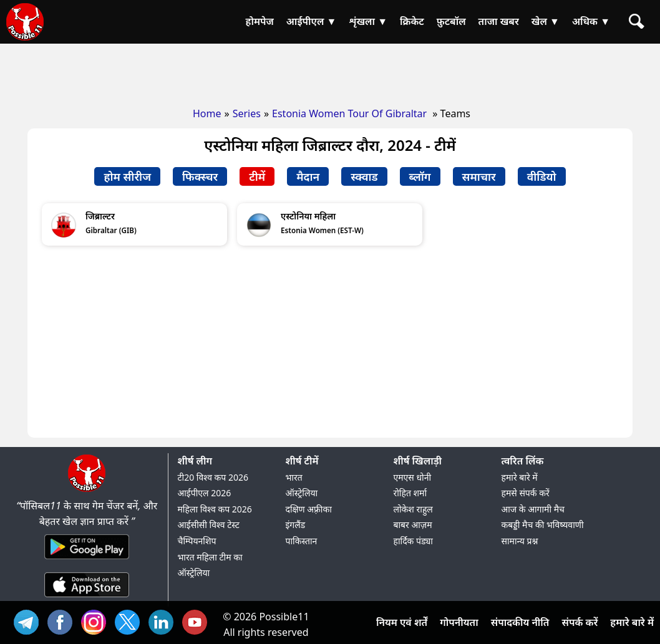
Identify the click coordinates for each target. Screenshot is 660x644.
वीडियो (542, 176)
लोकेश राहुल (413, 509)
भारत (294, 477)
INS (97, 621)
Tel (29, 621)
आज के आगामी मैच (533, 509)
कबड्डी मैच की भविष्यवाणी (543, 525)
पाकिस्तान (302, 541)
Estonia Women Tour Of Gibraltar (351, 113)
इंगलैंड (296, 525)
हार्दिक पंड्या (413, 541)
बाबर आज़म (413, 525)
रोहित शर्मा (410, 493)
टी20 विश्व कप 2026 (213, 477)
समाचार (479, 176)
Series (247, 113)
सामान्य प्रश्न (520, 541)
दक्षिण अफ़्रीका (309, 509)
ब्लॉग (420, 176)
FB (63, 621)
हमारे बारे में (520, 477)
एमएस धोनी (413, 477)
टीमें (257, 176)
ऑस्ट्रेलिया (302, 493)
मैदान (308, 176)
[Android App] (87, 560)
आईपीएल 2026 (205, 493)
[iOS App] (87, 598)
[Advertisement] (330, 72)
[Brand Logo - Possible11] (87, 489)
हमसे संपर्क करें (526, 493)
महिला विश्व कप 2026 (215, 509)
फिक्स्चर (200, 176)
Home (207, 113)
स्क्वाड (364, 176)
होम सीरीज (127, 176)
